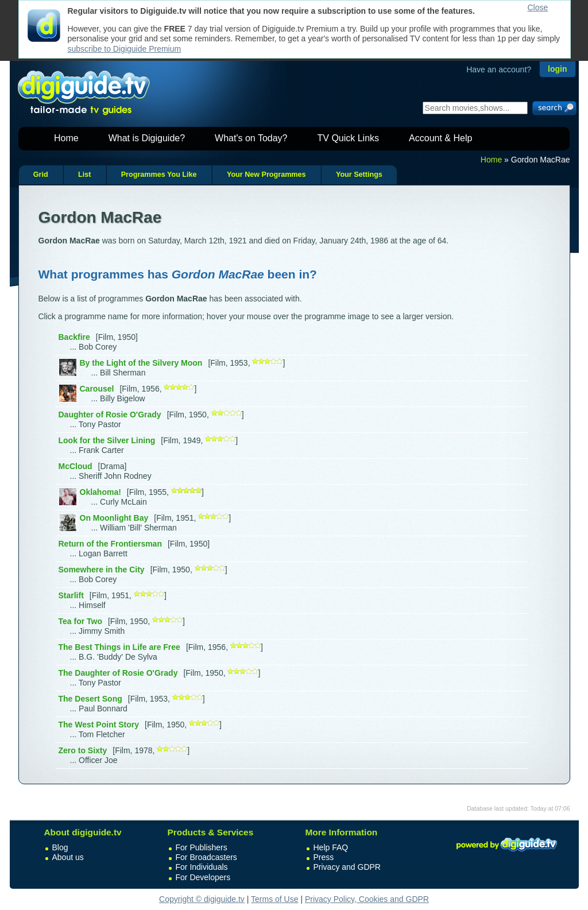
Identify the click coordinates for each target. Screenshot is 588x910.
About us (68, 857)
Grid (41, 175)
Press (324, 857)
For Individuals (202, 867)
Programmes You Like (159, 175)
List (84, 175)
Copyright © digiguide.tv (202, 899)
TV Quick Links (348, 138)
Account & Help (440, 138)
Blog (60, 847)
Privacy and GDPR (347, 867)
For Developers (203, 877)
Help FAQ (331, 847)
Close (538, 7)
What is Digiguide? (147, 138)
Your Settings (359, 175)
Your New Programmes (266, 175)
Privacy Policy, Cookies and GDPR (367, 899)
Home (66, 138)
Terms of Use (274, 899)
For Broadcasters (206, 857)
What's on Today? (251, 138)
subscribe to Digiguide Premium (125, 49)
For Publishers (202, 847)
